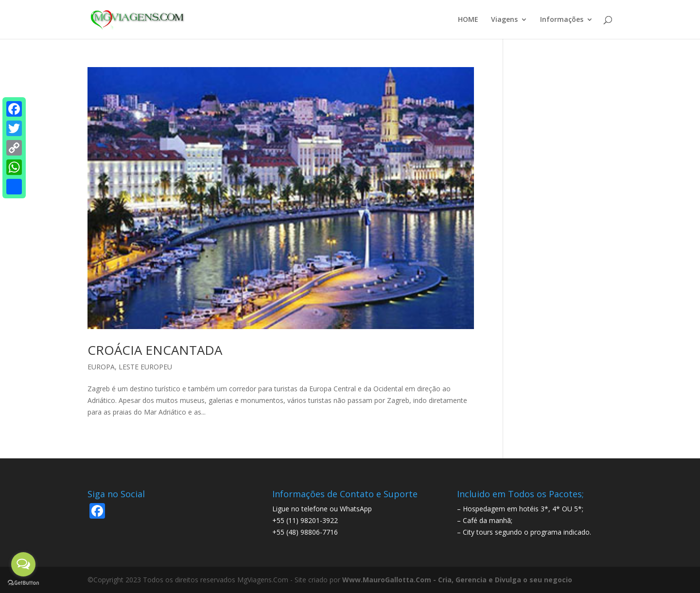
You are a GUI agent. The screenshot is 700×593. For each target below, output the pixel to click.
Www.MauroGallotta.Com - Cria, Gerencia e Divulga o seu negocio (457, 580)
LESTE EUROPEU (145, 367)
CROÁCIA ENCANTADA (155, 350)
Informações (562, 20)
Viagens (504, 20)
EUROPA (101, 367)
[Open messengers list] (23, 564)
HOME (468, 20)
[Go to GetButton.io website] (23, 583)
